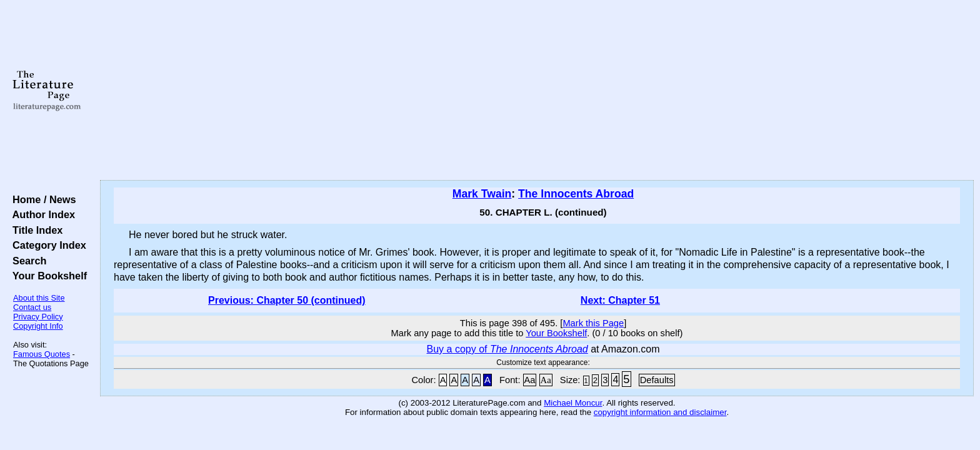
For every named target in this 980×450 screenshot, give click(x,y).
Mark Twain (482, 194)
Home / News (42, 199)
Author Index (41, 214)
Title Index (35, 230)
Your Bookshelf (47, 276)
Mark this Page (593, 323)
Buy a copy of (507, 349)
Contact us (32, 307)
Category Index (47, 245)
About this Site (39, 298)
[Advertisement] (537, 91)
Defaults (657, 380)
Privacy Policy (38, 317)
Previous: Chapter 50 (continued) (287, 300)
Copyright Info (38, 326)
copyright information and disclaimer (660, 412)
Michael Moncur (573, 403)
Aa (530, 380)
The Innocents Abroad (576, 194)
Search (27, 261)
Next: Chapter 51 (620, 300)
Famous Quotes (42, 354)
